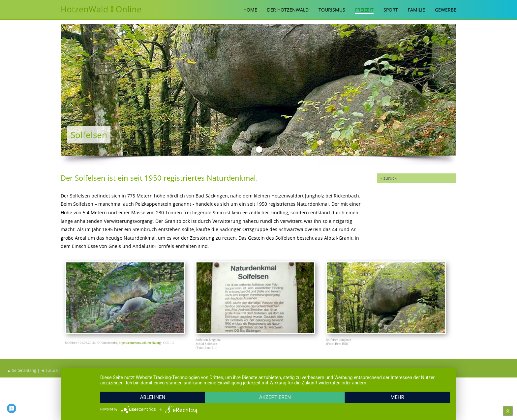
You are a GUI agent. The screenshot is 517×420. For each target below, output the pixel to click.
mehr (397, 397)
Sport (391, 10)
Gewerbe (446, 10)
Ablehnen (153, 397)
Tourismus (332, 10)
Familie (416, 10)
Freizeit (364, 10)
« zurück (389, 178)
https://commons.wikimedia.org (140, 343)
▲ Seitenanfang (22, 370)
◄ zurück (49, 370)
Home (250, 10)
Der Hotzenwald (288, 10)
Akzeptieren (275, 397)
